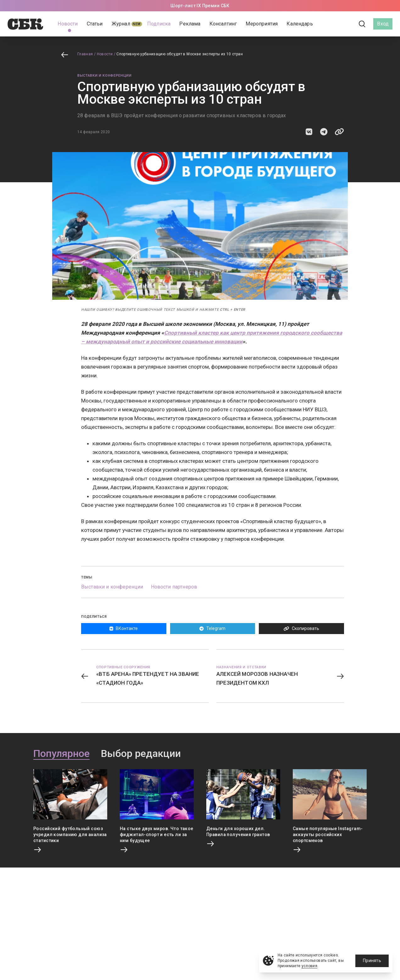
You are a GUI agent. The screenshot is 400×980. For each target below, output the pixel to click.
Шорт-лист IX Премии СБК (200, 6)
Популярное (61, 754)
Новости (105, 54)
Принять (372, 961)
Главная (85, 54)
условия (310, 966)
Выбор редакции (141, 754)
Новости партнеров (174, 587)
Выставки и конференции (105, 76)
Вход (383, 24)
